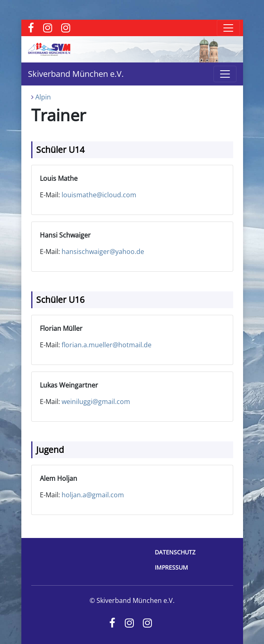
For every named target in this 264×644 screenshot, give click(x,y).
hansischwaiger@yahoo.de (103, 252)
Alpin (43, 97)
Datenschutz (175, 552)
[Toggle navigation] (228, 28)
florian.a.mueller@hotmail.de (107, 345)
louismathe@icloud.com (99, 195)
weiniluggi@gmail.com (96, 402)
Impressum (171, 567)
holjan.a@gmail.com (93, 495)
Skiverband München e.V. (76, 74)
